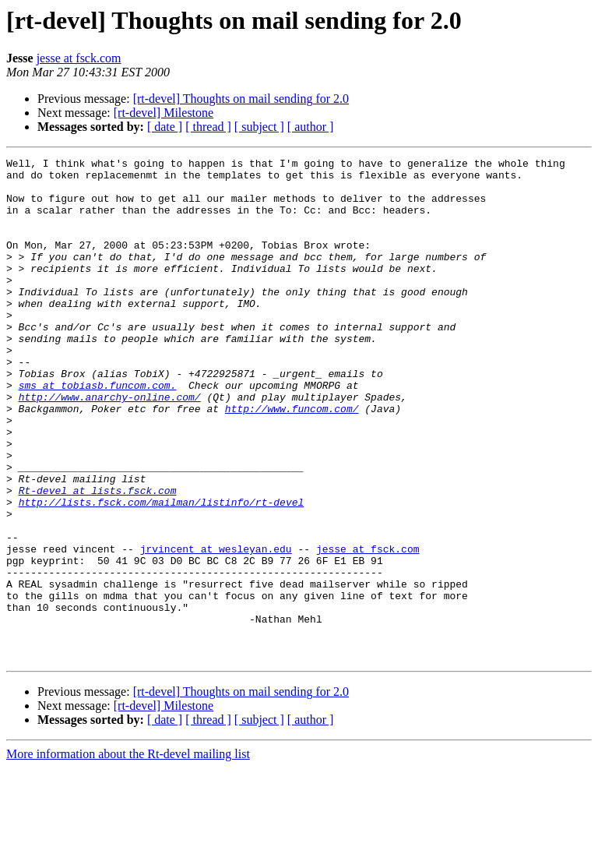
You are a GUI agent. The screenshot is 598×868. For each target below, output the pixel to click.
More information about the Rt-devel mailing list (128, 854)
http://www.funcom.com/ (292, 460)
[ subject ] (259, 127)
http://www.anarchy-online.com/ (110, 446)
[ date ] (165, 127)
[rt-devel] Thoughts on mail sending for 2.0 (241, 99)
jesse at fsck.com (79, 58)
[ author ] (311, 127)
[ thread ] (208, 127)
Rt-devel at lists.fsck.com (98, 558)
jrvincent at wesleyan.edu (216, 628)
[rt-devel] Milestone (164, 113)
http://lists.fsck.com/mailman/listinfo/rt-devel (162, 572)
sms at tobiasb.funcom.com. (98, 432)
